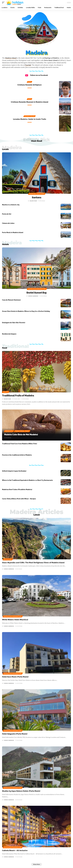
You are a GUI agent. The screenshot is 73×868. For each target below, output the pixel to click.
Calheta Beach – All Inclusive (15, 850)
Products (9, 431)
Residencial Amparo (9, 334)
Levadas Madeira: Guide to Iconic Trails (30, 119)
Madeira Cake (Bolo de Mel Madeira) (21, 435)
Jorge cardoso (33, 296)
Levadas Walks (30, 116)
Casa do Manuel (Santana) (11, 300)
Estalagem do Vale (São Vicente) (14, 323)
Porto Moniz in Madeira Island (13, 232)
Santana (36, 197)
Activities (8, 559)
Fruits (6, 392)
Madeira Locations (37, 194)
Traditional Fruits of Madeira (18, 395)
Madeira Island (11, 58)
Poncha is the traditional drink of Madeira (17, 455)
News (30, 82)
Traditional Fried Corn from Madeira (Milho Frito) (20, 444)
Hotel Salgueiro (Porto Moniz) (15, 734)
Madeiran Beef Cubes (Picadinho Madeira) (17, 489)
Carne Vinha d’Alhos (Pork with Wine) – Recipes (19, 499)
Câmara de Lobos (8, 223)
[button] (4, 3)
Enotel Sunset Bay (37, 293)
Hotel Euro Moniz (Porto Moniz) (15, 677)
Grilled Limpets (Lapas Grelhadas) (14, 471)
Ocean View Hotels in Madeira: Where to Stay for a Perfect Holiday (26, 311)
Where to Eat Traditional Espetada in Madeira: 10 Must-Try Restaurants (27, 480)
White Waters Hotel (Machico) (15, 620)
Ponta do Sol (7, 214)
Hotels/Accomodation (37, 289)
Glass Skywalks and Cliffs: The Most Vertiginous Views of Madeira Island (33, 563)
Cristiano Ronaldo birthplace (30, 85)
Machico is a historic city (11, 205)
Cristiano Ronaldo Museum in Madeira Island (30, 102)
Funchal (28, 65)
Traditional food (22, 431)
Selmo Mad (33, 201)
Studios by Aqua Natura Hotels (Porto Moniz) (21, 791)
